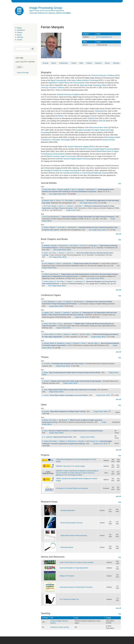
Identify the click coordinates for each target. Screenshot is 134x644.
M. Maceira (46, 200)
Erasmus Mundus (109, 140)
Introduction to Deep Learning (59, 627)
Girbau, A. (60, 334)
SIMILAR (102, 121)
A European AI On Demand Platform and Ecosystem (72, 488)
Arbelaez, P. (55, 206)
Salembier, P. (82, 189)
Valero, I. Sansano (57, 189)
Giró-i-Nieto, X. (62, 227)
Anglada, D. (67, 189)
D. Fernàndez (46, 364)
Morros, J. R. (60, 200)
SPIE (91, 147)
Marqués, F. (93, 189)
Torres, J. (72, 253)
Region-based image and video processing (74, 536)
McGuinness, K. (64, 246)
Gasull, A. (59, 264)
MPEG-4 (61, 116)
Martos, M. (53, 282)
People (19, 28)
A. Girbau (45, 324)
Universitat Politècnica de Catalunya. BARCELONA (50, 13)
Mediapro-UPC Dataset (67, 576)
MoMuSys (99, 111)
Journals (45, 63)
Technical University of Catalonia (103, 75)
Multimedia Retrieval (67, 547)
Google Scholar (57, 194)
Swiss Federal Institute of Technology (85, 80)
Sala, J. (52, 313)
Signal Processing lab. (58, 80)
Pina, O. (74, 189)
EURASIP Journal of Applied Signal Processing (96, 149)
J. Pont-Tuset (46, 206)
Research (98, 63)
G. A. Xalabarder (47, 437)
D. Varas (45, 390)
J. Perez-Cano (47, 189)
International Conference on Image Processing (60, 170)
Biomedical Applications (68, 510)
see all (118, 234)
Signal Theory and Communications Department (47, 11)
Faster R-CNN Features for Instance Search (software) (76, 562)
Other (81, 63)
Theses (74, 63)
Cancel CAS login (23, 73)
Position (86, 34)
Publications (21, 30)
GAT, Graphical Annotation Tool (69, 599)
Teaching (20, 37)
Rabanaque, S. (52, 302)
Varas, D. (52, 200)
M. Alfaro (45, 431)
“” (88, 217)
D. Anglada (46, 313)
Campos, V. (69, 343)
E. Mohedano (46, 246)
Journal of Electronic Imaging (78, 147)
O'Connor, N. (84, 246)
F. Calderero (46, 274)
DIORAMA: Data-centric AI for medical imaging (70, 466)
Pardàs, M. (78, 313)
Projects (20, 32)
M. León (45, 264)
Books (54, 63)
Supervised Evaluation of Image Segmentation (74, 568)
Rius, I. (61, 324)
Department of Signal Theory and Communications (67, 83)
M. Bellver (45, 253)
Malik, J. (81, 206)
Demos (19, 35)
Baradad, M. (61, 343)
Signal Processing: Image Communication (61, 156)
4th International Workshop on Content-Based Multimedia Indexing (84, 173)
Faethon (91, 118)
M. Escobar (46, 412)
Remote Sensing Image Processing (71, 523)
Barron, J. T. (63, 206)
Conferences (63, 63)
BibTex (65, 194)
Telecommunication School (99, 128)
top (120, 183)
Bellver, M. (53, 334)
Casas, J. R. (61, 302)
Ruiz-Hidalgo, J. (70, 200)
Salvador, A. (55, 246)
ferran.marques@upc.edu (104, 37)
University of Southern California (53, 88)
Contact (19, 40)
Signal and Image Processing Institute (93, 85)
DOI (50, 194)
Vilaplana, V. (53, 227)
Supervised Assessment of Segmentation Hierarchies (76, 587)
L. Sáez (44, 302)
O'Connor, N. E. (94, 441)
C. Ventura (45, 227)
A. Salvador (46, 343)
